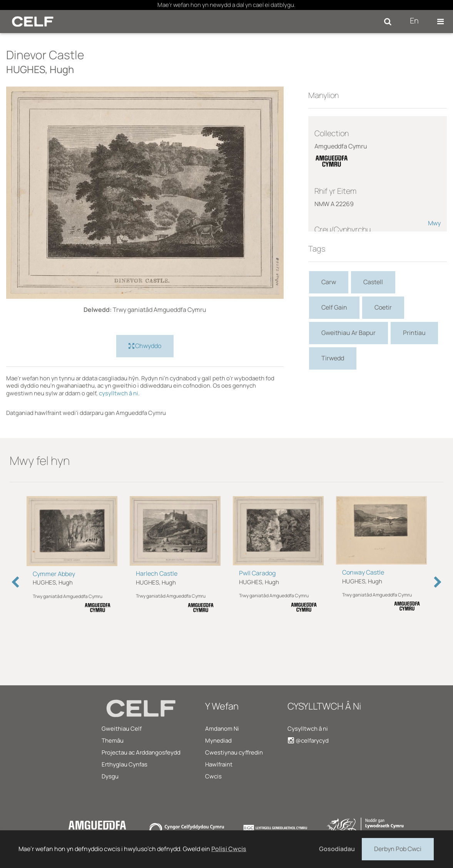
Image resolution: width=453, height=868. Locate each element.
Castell (373, 282)
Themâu (113, 741)
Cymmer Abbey (54, 574)
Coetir (383, 307)
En (414, 21)
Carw (329, 282)
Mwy (434, 223)
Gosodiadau (337, 849)
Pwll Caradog (257, 573)
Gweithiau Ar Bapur (349, 333)
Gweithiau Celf (122, 729)
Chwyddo (145, 346)
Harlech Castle (157, 573)
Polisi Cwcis (229, 849)
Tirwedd (333, 358)
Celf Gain (334, 307)
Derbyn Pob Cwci (398, 848)
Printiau (414, 333)
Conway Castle (363, 572)
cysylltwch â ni (119, 393)
